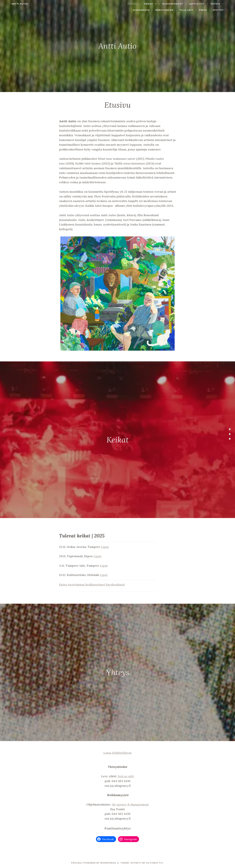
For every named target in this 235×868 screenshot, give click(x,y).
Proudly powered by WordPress (94, 863)
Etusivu (140, 4)
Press (210, 10)
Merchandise (172, 10)
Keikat (156, 4)
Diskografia (149, 10)
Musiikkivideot (180, 4)
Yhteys (223, 4)
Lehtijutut (204, 4)
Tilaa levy (193, 10)
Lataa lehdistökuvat (117, 753)
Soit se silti (126, 776)
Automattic (155, 863)
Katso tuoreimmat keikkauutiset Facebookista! (92, 585)
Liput (105, 547)
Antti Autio (12, 4)
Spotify (225, 10)
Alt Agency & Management (130, 804)
